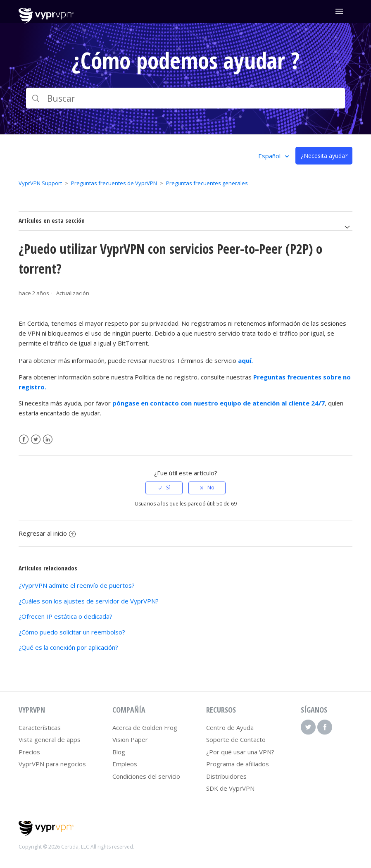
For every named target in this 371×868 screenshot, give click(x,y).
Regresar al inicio (47, 533)
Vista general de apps (50, 739)
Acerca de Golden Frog (145, 727)
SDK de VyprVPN (230, 788)
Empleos (125, 764)
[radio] (164, 488)
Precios (29, 752)
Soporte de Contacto (236, 739)
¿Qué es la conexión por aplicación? (68, 647)
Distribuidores (226, 776)
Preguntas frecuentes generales (207, 183)
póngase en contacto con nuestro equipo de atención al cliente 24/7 (219, 403)
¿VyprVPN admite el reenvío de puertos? (77, 585)
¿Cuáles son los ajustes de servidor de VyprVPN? (89, 601)
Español (270, 156)
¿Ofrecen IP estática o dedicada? (65, 616)
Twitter (36, 440)
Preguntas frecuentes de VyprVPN (114, 183)
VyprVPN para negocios (52, 764)
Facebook (24, 440)
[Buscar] (185, 98)
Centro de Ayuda (230, 727)
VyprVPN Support (40, 183)
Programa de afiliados (238, 764)
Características (40, 727)
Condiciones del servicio (146, 776)
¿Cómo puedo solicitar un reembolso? (72, 632)
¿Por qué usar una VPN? (240, 752)
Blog (119, 752)
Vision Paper (130, 739)
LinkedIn (48, 440)
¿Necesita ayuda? (324, 156)
